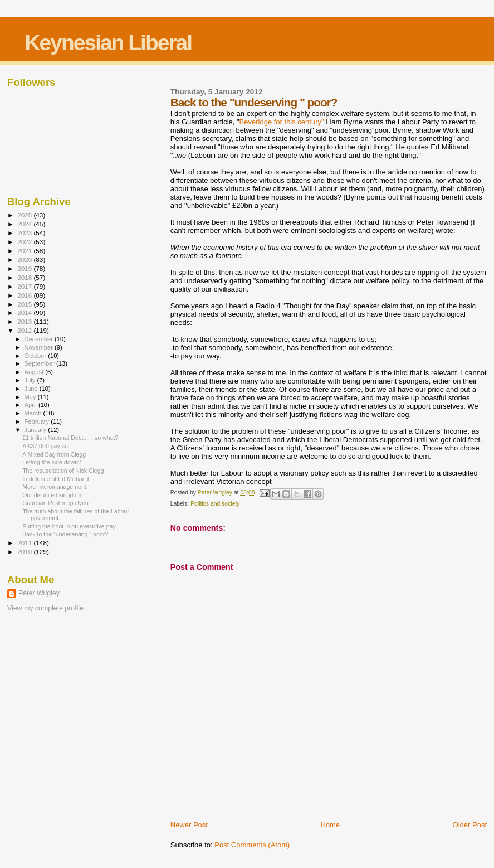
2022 (25, 242)
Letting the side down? (52, 462)
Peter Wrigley (39, 593)
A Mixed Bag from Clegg (54, 454)
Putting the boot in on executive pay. (70, 526)
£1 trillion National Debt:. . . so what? (70, 438)
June (32, 389)
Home (330, 825)
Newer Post (189, 825)
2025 (25, 215)
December (40, 339)
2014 (25, 312)
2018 (25, 277)
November (40, 347)
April (31, 405)
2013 (25, 321)
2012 (25, 330)
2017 (25, 286)
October (36, 356)
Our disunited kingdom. (53, 495)
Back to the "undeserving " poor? (65, 534)
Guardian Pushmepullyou (55, 503)
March (34, 413)
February (38, 421)
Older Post (470, 825)
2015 (25, 304)
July (31, 380)
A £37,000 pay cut (46, 446)
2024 (25, 224)
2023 (25, 233)
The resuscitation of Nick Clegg (63, 471)
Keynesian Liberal (108, 43)
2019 (25, 268)
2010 (25, 552)
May (31, 397)
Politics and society (215, 504)
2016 (25, 295)
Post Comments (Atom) (252, 845)
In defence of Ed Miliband (55, 479)
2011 (25, 543)
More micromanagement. (55, 487)
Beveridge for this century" (282, 122)
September (41, 363)
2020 (25, 260)
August (35, 372)
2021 (25, 251)
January (36, 430)
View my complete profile (45, 608)
